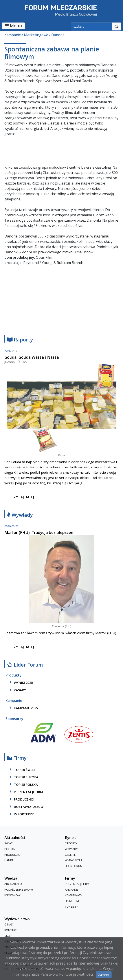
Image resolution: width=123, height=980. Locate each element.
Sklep (8, 936)
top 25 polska (23, 784)
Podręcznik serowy (19, 890)
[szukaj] (91, 26)
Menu (13, 26)
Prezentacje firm (25, 792)
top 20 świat (22, 770)
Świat (8, 843)
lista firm (72, 901)
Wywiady (20, 515)
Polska (10, 849)
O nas (9, 925)
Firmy (17, 758)
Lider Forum (25, 665)
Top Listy (71, 906)
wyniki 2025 (20, 682)
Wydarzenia (74, 860)
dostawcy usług (25, 807)
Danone (58, 35)
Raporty (20, 340)
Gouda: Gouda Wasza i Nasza (32, 357)
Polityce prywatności (76, 974)
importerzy (21, 814)
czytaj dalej (23, 497)
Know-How (12, 895)
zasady (17, 690)
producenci (21, 799)
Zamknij (104, 975)
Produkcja (12, 855)
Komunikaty (73, 895)
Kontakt (10, 930)
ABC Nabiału (13, 884)
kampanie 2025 (23, 708)
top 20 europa (23, 777)
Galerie (70, 855)
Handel (10, 860)
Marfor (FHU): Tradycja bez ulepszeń (39, 532)
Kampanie (13, 35)
